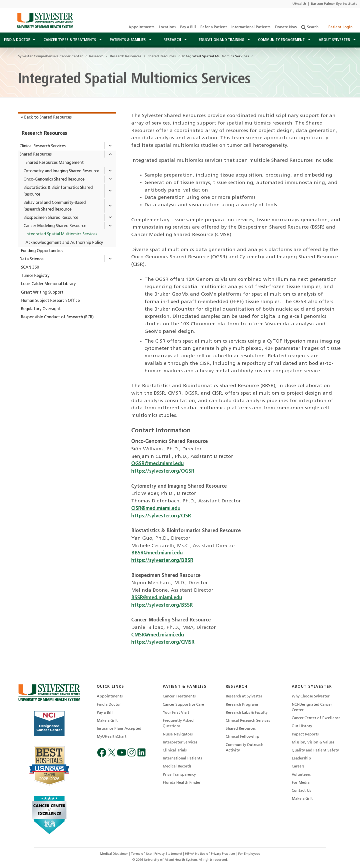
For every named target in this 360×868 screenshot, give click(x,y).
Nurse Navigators (178, 735)
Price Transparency (179, 775)
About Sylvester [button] (335, 40)
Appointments (141, 27)
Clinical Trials (175, 751)
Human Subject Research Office (50, 301)
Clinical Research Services (43, 146)
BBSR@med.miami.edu (157, 553)
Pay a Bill (188, 27)
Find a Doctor (109, 705)
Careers (298, 767)
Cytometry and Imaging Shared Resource (61, 171)
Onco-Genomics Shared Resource (54, 180)
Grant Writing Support (42, 293)
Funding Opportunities (42, 251)
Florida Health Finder (182, 783)
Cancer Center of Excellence (316, 718)
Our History (302, 726)
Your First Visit (176, 713)
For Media (301, 783)
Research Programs (242, 705)
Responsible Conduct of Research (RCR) (57, 317)
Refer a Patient (214, 27)
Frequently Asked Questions (178, 724)
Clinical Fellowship (242, 737)
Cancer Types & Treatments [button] (70, 40)
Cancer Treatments (179, 697)
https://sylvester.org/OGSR (163, 471)
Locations (167, 27)
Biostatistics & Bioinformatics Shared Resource (58, 191)
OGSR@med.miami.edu (157, 464)
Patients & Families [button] (128, 40)
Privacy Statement (169, 854)
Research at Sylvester (244, 697)
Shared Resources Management (55, 163)
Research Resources (44, 134)
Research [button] (173, 40)
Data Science (31, 259)
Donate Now (286, 27)
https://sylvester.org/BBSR (162, 561)
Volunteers (301, 775)
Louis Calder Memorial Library (48, 284)
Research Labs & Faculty (247, 713)
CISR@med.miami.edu (156, 509)
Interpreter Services (180, 743)
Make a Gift (107, 721)
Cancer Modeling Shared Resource (55, 226)
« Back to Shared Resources (46, 118)
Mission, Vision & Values (313, 743)
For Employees (249, 854)
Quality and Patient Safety (315, 751)
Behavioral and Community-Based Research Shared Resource (55, 206)
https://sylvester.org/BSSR (162, 605)
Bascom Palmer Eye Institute (334, 4)
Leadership (301, 759)
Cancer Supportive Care (183, 705)
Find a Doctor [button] (17, 40)
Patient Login (338, 27)
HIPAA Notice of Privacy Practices (211, 854)
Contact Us (301, 791)
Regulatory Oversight (41, 309)
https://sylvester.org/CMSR (163, 642)
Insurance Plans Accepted (119, 729)
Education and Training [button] (222, 40)
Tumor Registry (35, 276)
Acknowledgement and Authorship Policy (64, 243)
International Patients (251, 27)
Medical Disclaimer (114, 854)
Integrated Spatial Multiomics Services (61, 234)
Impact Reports (305, 735)
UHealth (299, 4)
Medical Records (177, 767)
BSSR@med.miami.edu (157, 598)
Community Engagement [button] (282, 40)
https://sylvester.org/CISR (161, 516)
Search (310, 27)
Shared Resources (36, 155)
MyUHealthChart (112, 737)
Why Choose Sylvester (311, 697)
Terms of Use (142, 854)
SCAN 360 (30, 268)
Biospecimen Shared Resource (51, 218)
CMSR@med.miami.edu (158, 635)
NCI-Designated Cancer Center (312, 708)
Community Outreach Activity (244, 748)
